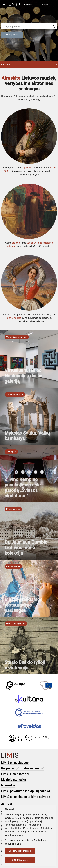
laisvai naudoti (14, 318)
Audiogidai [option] (11, 452)
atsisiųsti (16, 243)
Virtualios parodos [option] (15, 394)
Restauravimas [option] (13, 566)
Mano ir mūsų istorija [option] (16, 624)
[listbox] (17, 337)
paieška (28, 168)
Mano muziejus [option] (13, 509)
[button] (29, 65)
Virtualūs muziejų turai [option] (17, 337)
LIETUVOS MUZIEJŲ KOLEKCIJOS (35, 4)
